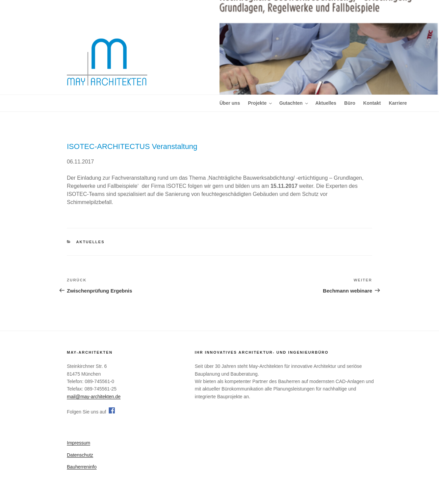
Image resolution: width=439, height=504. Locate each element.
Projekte (260, 103)
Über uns (230, 103)
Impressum (79, 443)
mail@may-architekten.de (94, 397)
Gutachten (294, 103)
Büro (350, 103)
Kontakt (372, 103)
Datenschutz (80, 455)
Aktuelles (326, 103)
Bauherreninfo (82, 467)
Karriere (398, 103)
